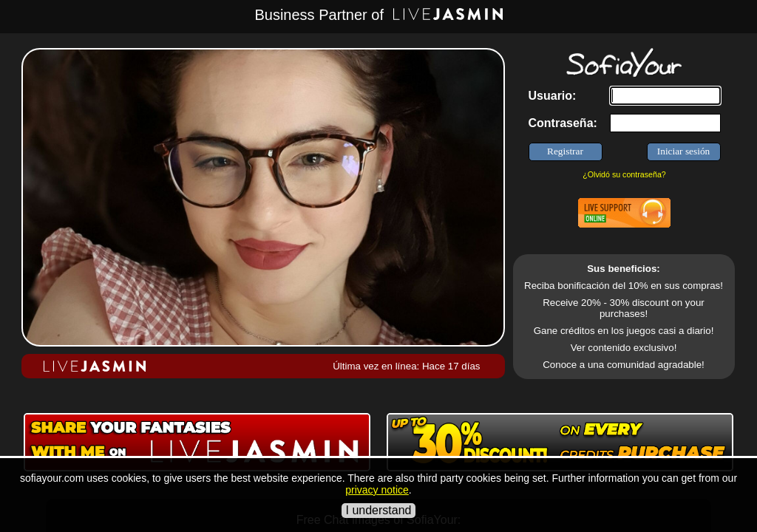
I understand (379, 510)
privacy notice (377, 490)
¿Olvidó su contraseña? (624, 174)
